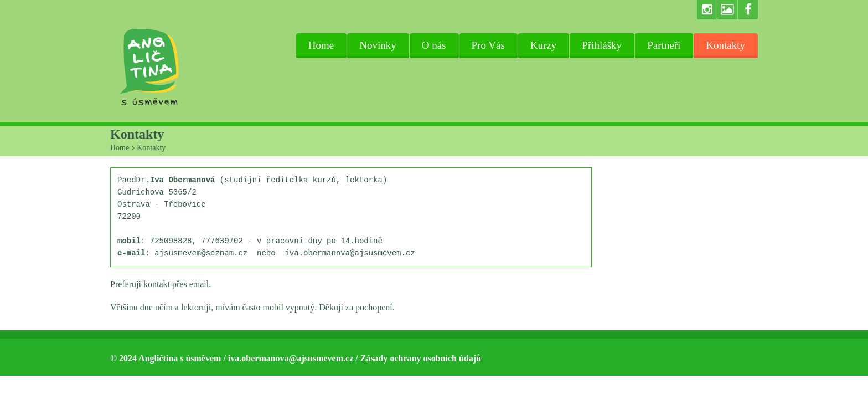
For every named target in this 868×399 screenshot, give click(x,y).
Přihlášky (602, 45)
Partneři (664, 45)
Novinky (378, 45)
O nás (434, 45)
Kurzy (543, 45)
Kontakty (725, 45)
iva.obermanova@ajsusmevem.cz (291, 358)
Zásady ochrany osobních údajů (421, 358)
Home (321, 45)
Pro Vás (488, 45)
